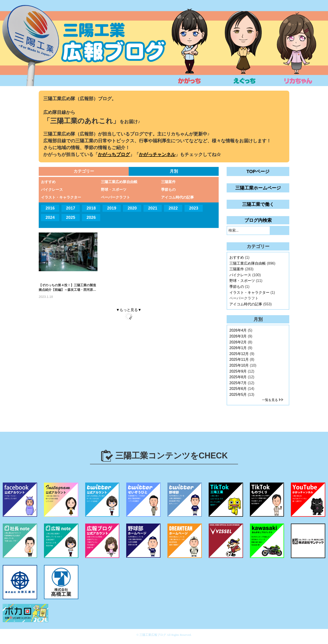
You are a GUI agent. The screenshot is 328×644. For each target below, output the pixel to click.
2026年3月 (238, 336)
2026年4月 (238, 330)
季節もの (168, 190)
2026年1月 (238, 348)
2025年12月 (239, 354)
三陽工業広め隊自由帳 (119, 182)
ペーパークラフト (115, 197)
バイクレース (52, 190)
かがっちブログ (114, 154)
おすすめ (48, 182)
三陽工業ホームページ (258, 188)
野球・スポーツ (114, 190)
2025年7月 (238, 383)
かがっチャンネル (157, 154)
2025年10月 (239, 365)
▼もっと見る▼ (129, 310)
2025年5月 (238, 395)
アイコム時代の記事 (177, 197)
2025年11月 (239, 359)
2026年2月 (238, 342)
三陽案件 (168, 182)
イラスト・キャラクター (61, 197)
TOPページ (258, 171)
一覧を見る (270, 400)
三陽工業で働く (258, 204)
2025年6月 (238, 389)
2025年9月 (238, 371)
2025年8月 (238, 377)
